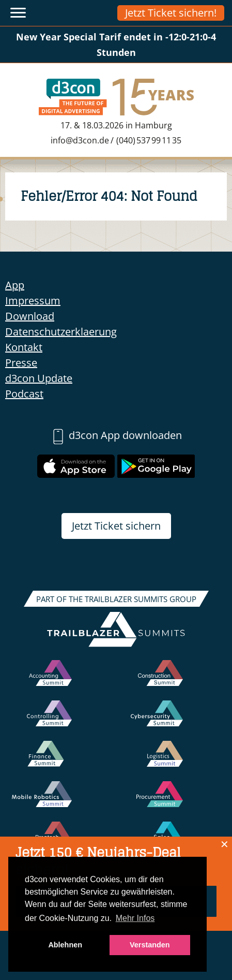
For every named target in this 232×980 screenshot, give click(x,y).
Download (30, 316)
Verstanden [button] (150, 945)
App (15, 285)
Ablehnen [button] (65, 945)
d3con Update (39, 378)
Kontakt (24, 347)
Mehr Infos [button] (135, 918)
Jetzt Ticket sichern (116, 526)
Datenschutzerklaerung (61, 332)
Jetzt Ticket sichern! (171, 13)
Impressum (33, 301)
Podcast (24, 394)
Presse (21, 363)
